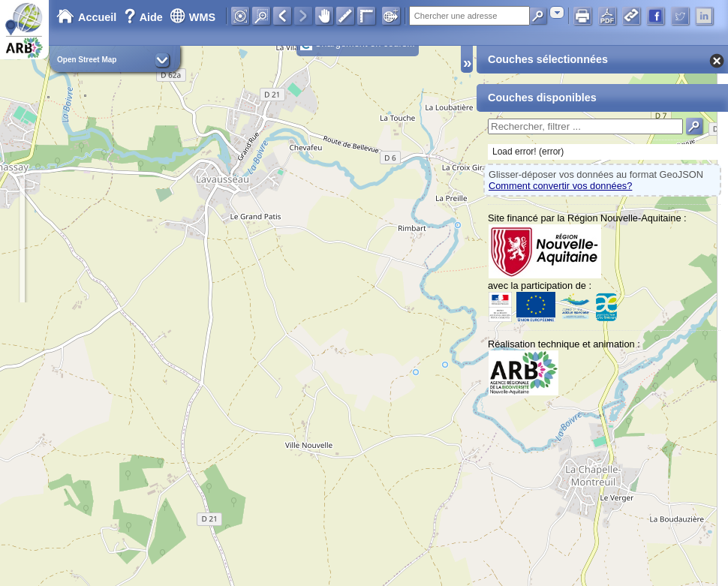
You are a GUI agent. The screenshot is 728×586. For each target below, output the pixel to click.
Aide (145, 17)
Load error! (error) (528, 152)
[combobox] (557, 12)
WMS (193, 17)
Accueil (86, 17)
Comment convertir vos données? (560, 186)
